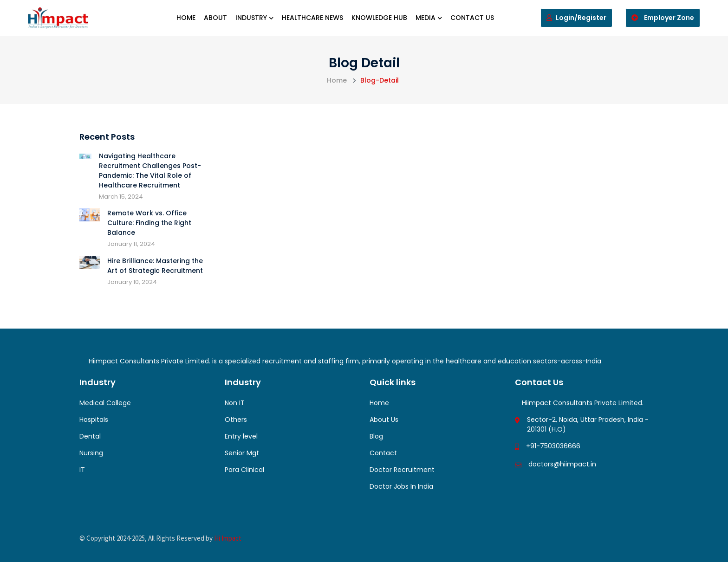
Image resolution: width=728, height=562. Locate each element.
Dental (90, 436)
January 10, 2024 (132, 282)
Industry (254, 18)
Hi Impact (228, 538)
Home (186, 18)
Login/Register (576, 18)
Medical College (105, 403)
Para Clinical (244, 470)
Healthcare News (312, 18)
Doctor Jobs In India (401, 486)
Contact (383, 453)
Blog (376, 436)
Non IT (235, 403)
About (215, 18)
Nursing (91, 453)
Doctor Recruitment (402, 470)
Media (429, 18)
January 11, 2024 (131, 244)
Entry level (241, 436)
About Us (384, 420)
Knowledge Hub (379, 18)
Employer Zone (663, 18)
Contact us (472, 18)
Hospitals (94, 420)
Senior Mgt (242, 453)
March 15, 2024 (121, 197)
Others (236, 420)
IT (82, 470)
